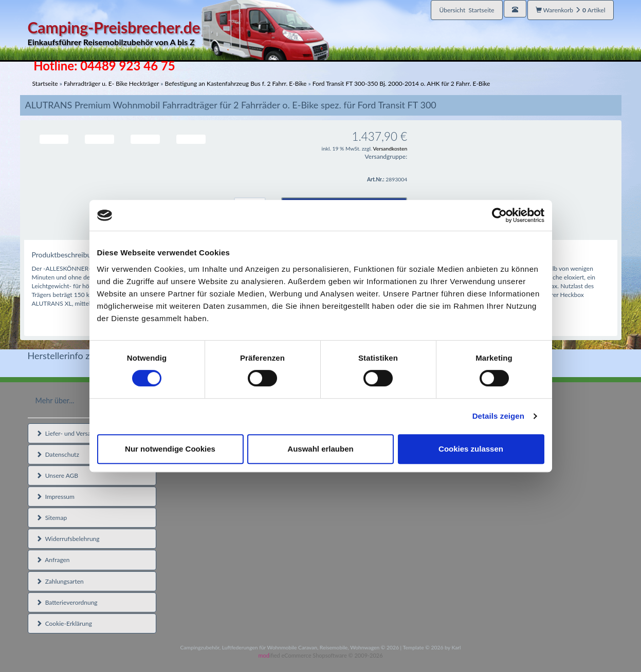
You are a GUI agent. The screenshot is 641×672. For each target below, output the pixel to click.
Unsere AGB (57, 475)
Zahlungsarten (60, 581)
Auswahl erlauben (320, 449)
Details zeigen (498, 416)
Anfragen (53, 560)
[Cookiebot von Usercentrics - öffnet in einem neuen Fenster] (499, 215)
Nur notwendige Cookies (170, 449)
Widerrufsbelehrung (68, 539)
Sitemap (52, 518)
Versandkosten (390, 148)
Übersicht (466, 10)
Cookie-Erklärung (64, 623)
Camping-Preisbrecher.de (178, 33)
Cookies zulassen (471, 449)
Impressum (55, 497)
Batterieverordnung (67, 602)
